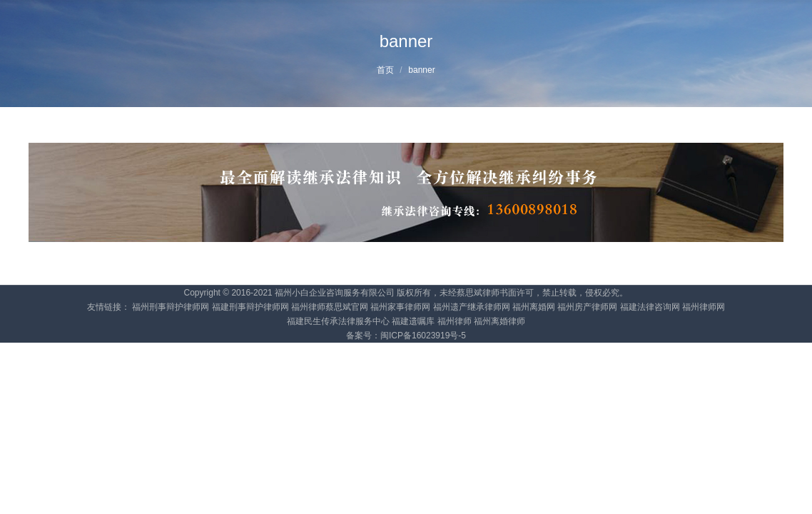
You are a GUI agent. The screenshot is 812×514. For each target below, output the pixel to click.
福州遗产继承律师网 (472, 307)
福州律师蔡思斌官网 (330, 307)
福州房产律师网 (587, 307)
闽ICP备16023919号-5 (423, 336)
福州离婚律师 (499, 321)
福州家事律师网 (400, 307)
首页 (385, 70)
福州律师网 (704, 307)
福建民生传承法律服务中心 (338, 321)
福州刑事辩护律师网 (171, 307)
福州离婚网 (534, 307)
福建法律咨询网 (650, 307)
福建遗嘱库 (413, 321)
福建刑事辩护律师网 (250, 307)
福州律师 (455, 321)
